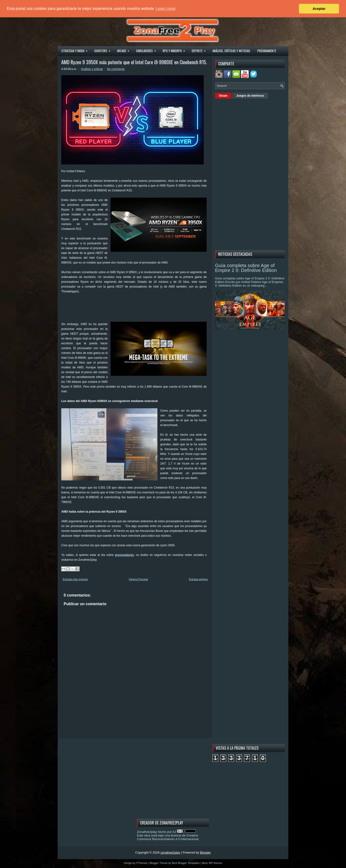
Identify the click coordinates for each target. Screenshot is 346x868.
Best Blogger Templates (186, 863)
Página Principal (138, 579)
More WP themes (212, 863)
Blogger (205, 852)
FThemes (142, 863)
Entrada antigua (198, 579)
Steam (223, 96)
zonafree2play (170, 852)
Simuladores (148, 49)
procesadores (124, 555)
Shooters (104, 49)
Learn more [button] (166, 9)
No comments (116, 69)
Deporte (200, 49)
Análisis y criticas (92, 69)
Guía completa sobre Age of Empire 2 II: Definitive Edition (246, 268)
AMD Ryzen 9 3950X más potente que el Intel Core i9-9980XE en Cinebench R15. (134, 62)
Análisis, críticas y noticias (231, 51)
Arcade (125, 49)
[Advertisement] (149, 309)
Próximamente (267, 51)
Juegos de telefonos (250, 96)
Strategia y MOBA (76, 49)
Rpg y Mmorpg (175, 49)
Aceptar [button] (319, 9)
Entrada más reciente (75, 579)
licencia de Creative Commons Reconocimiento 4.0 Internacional (168, 837)
